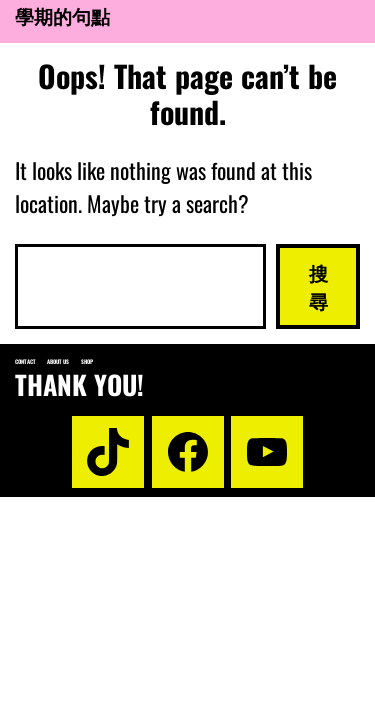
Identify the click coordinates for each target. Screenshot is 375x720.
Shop (87, 361)
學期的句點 (62, 16)
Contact (25, 361)
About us (58, 361)
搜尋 (318, 286)
